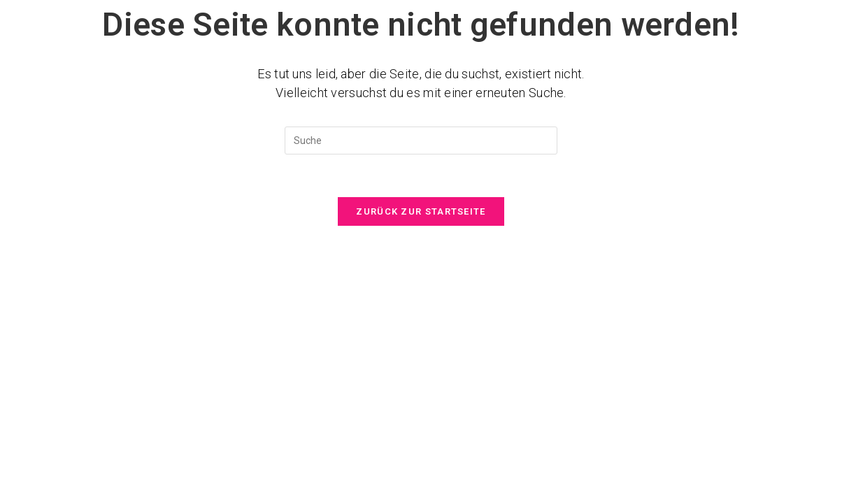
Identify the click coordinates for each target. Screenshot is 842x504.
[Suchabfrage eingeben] (421, 141)
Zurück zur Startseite (421, 211)
